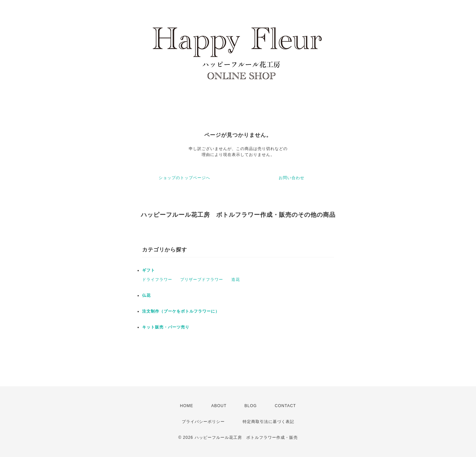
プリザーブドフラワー (202, 280)
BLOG (251, 406)
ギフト (149, 270)
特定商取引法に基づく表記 (268, 422)
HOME (187, 406)
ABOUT (219, 406)
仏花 (146, 295)
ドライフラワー (157, 280)
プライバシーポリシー (203, 422)
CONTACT (285, 406)
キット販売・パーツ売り (166, 327)
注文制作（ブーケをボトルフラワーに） (181, 311)
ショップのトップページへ (184, 178)
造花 (236, 280)
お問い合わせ (292, 178)
